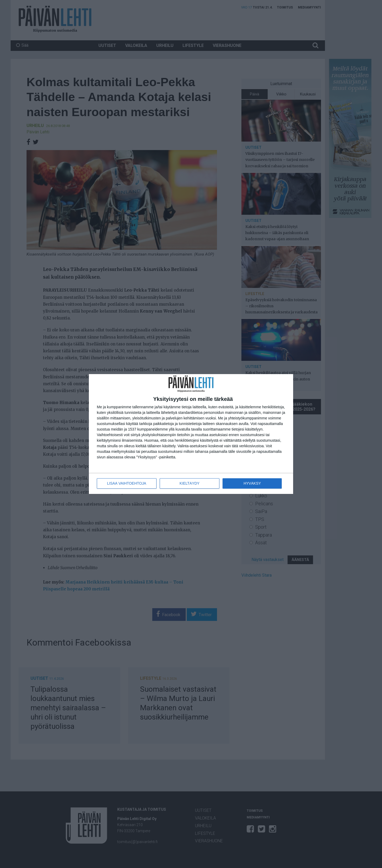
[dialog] (191, 434)
